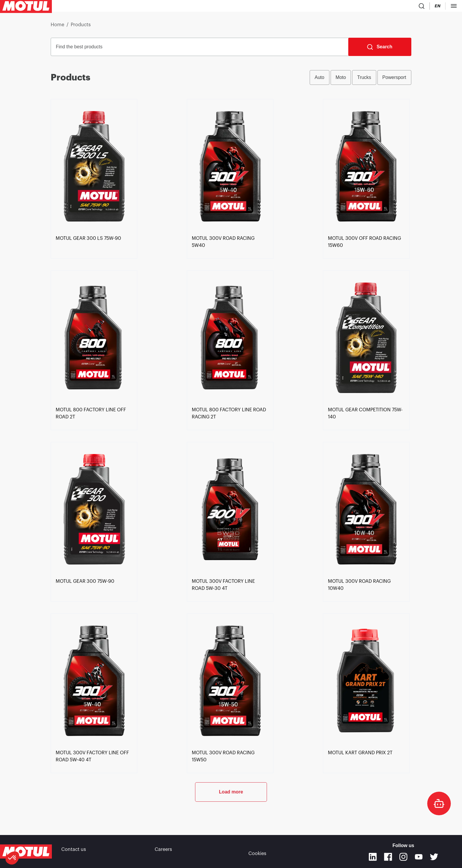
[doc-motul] (439, 803)
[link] (180, 7)
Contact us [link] (74, 852)
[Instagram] (403, 857)
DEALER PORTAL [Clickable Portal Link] (440, 7)
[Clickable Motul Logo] (26, 7)
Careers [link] (163, 852)
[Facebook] (388, 857)
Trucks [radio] (364, 80)
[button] (12, 858)
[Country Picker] (394, 7)
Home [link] (57, 27)
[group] (360, 80)
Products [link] (81, 27)
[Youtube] (419, 857)
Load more (231, 814)
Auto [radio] (320, 80)
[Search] (380, 49)
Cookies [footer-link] (257, 852)
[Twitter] (434, 857)
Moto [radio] (341, 80)
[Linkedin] (373, 857)
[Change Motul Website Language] (411, 7)
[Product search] (377, 7)
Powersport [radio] (394, 80)
